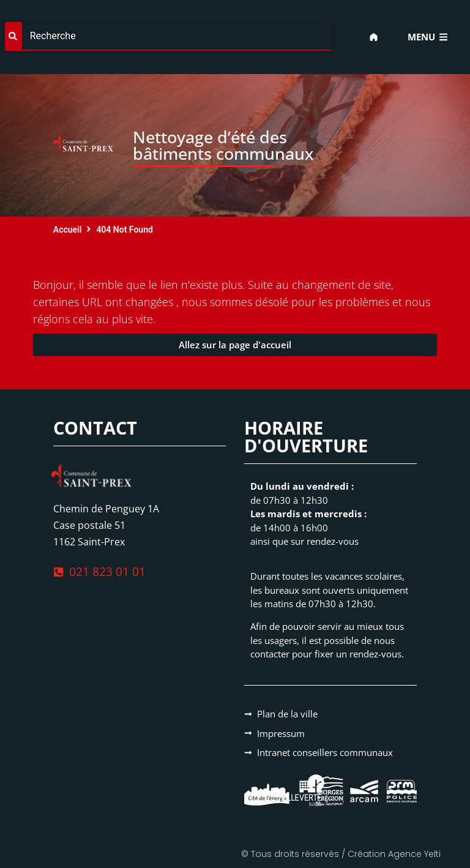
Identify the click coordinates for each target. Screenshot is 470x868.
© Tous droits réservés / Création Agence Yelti (341, 854)
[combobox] (168, 36)
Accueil (68, 230)
